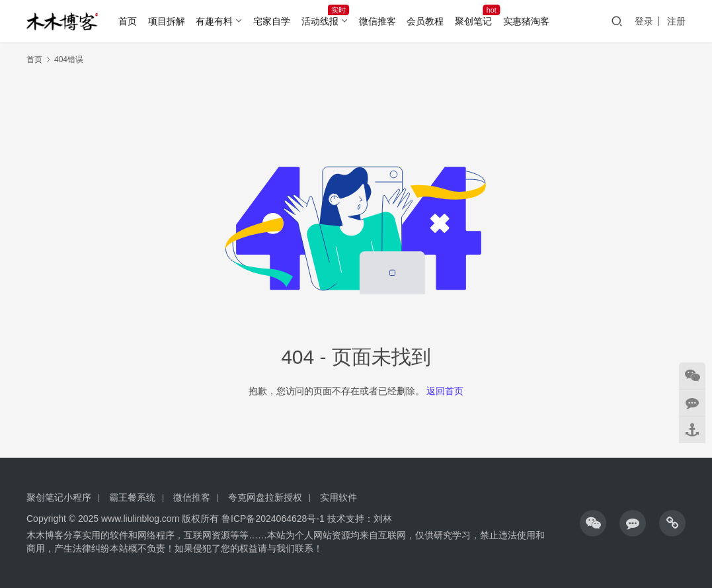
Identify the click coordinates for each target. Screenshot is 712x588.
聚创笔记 (473, 21)
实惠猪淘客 (526, 21)
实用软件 (338, 497)
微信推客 (377, 21)
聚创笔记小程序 (59, 497)
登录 (644, 21)
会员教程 (425, 21)
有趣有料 (214, 21)
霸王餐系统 (132, 497)
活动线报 (320, 21)
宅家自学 (272, 21)
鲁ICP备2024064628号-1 (272, 519)
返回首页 (445, 391)
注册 (676, 21)
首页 (128, 21)
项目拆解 (167, 21)
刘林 (383, 519)
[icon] (593, 523)
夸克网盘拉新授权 (265, 497)
